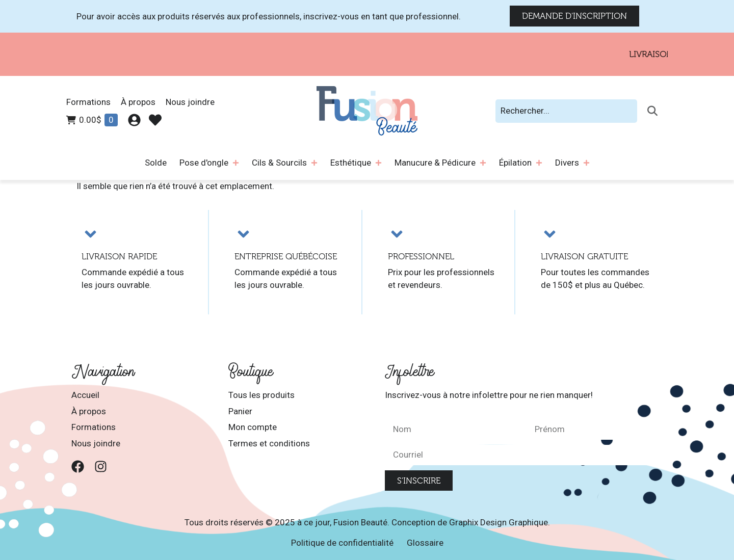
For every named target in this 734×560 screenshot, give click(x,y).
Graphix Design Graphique (499, 522)
